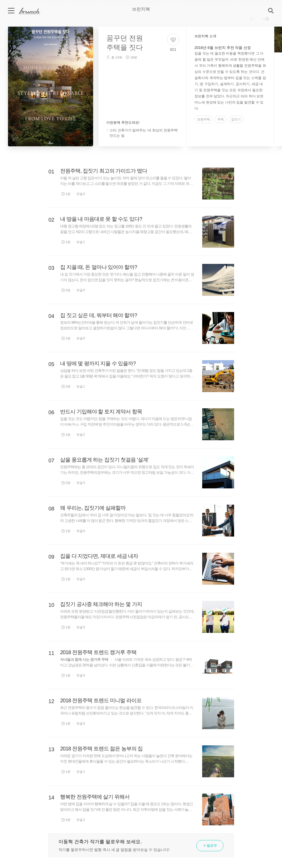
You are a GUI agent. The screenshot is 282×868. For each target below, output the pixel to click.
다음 (266, 19)
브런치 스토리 (34, 11)
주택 (221, 119)
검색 (271, 11)
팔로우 (210, 846)
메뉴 (12, 11)
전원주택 (204, 119)
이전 (252, 19)
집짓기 (236, 119)
